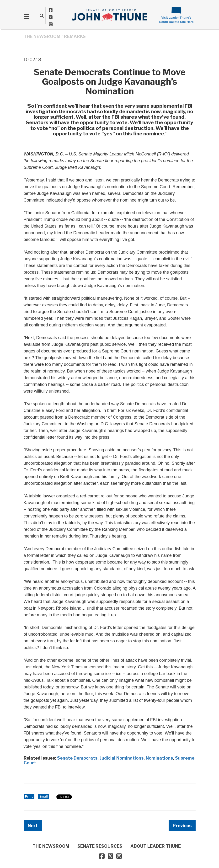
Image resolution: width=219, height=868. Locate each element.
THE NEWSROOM (42, 36)
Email (44, 796)
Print (29, 796)
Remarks (75, 36)
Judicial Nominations (122, 758)
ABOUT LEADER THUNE (156, 846)
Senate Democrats (77, 758)
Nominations (159, 758)
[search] (42, 16)
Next (33, 826)
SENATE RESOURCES (100, 846)
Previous (182, 826)
